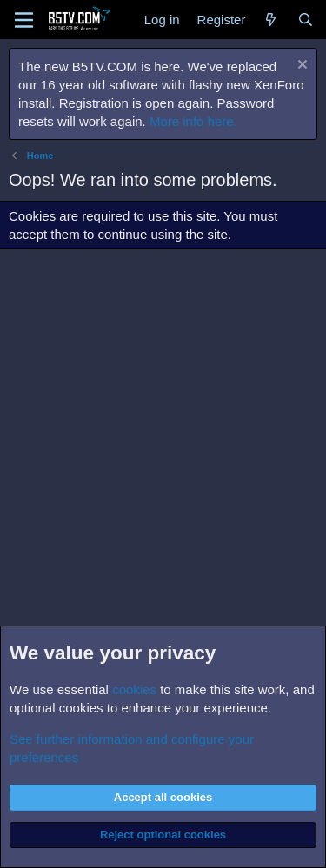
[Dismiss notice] (300, 66)
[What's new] (271, 20)
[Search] (306, 20)
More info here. (193, 121)
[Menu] (24, 20)
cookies (134, 689)
